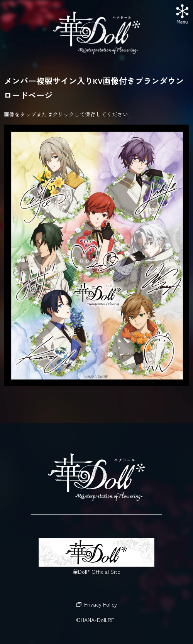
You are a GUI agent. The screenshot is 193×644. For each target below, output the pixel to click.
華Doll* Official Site (96, 557)
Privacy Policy (101, 604)
